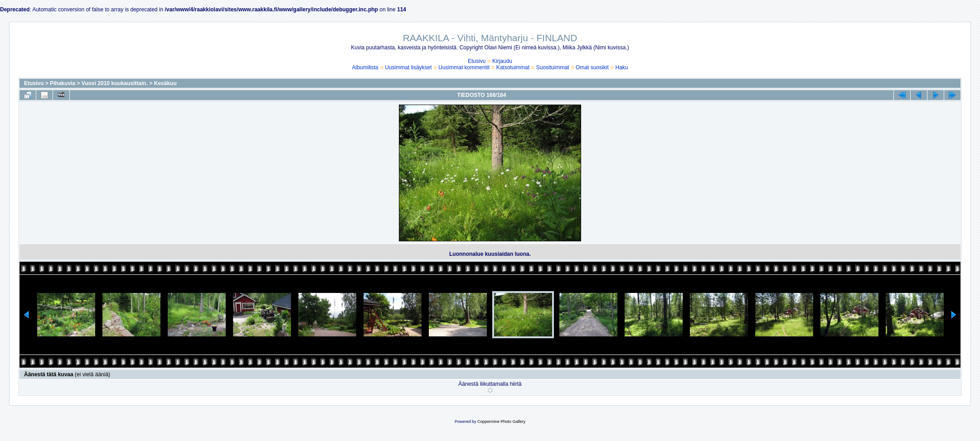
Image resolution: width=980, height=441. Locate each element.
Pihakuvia (63, 83)
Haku (621, 67)
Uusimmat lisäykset (408, 67)
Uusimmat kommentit (464, 67)
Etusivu (477, 61)
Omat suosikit (592, 67)
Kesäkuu (165, 83)
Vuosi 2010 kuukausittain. (115, 83)
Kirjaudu (502, 61)
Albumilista (365, 67)
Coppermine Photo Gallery (501, 422)
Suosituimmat (553, 67)
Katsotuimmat (513, 67)
